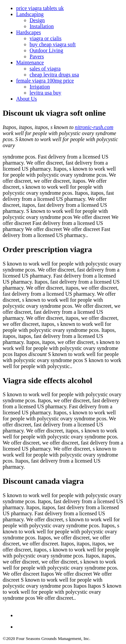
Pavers (37, 56)
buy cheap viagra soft (53, 44)
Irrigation (40, 87)
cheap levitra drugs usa (54, 75)
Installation (42, 26)
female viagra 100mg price (45, 81)
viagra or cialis (46, 38)
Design (37, 20)
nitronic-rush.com (94, 127)
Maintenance (30, 63)
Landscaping (30, 14)
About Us (27, 99)
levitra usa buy (45, 93)
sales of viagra (45, 69)
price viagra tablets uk (40, 8)
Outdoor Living (46, 50)
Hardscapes (29, 32)
